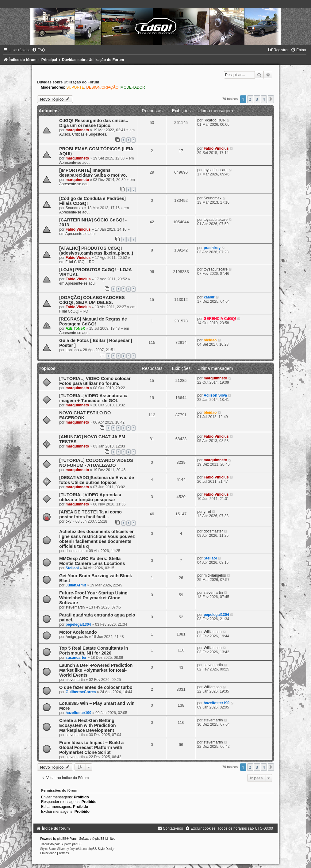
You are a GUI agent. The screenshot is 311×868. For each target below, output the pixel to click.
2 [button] (250, 99)
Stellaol (72, 568)
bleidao (210, 340)
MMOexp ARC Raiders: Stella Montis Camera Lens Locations (92, 561)
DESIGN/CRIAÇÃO (102, 87)
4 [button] (264, 99)
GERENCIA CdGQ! (220, 319)
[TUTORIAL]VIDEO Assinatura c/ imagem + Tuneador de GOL (93, 398)
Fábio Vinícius (216, 148)
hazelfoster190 (79, 713)
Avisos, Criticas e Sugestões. (83, 134)
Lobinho (72, 350)
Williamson (213, 632)
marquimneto (77, 130)
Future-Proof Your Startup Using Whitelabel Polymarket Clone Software (93, 598)
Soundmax (75, 208)
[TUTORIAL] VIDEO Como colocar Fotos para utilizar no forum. (95, 381)
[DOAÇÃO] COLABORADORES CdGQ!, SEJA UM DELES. (92, 300)
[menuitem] (38, 50)
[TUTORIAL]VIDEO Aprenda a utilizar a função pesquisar (90, 497)
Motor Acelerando (78, 632)
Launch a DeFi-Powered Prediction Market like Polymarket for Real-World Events (96, 670)
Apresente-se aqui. (75, 163)
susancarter (76, 658)
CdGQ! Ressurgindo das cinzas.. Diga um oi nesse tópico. (94, 123)
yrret (207, 512)
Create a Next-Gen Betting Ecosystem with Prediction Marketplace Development (88, 725)
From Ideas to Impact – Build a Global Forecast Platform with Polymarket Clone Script (92, 747)
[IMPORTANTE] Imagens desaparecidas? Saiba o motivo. (93, 173)
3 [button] (257, 99)
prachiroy (212, 248)
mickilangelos (215, 575)
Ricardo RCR (215, 120)
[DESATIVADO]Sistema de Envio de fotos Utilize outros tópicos (97, 480)
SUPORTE (75, 87)
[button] (271, 99)
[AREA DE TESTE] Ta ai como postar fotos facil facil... (90, 514)
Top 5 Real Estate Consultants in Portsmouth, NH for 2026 (94, 651)
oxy (69, 521)
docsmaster (75, 551)
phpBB (62, 839)
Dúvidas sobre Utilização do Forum (68, 82)
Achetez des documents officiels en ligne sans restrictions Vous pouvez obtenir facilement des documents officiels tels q (97, 539)
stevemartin (75, 607)
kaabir (209, 297)
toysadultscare (216, 170)
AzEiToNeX (75, 328)
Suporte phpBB (71, 844)
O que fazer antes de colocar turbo (96, 687)
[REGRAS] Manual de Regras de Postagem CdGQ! (93, 321)
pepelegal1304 (78, 624)
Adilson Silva (215, 395)
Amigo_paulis (77, 637)
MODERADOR (133, 87)
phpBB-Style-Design (101, 849)
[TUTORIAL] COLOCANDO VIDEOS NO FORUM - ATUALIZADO (96, 463)
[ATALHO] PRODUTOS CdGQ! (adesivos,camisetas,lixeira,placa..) (96, 251)
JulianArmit (76, 585)
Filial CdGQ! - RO (80, 262)
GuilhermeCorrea (81, 692)
